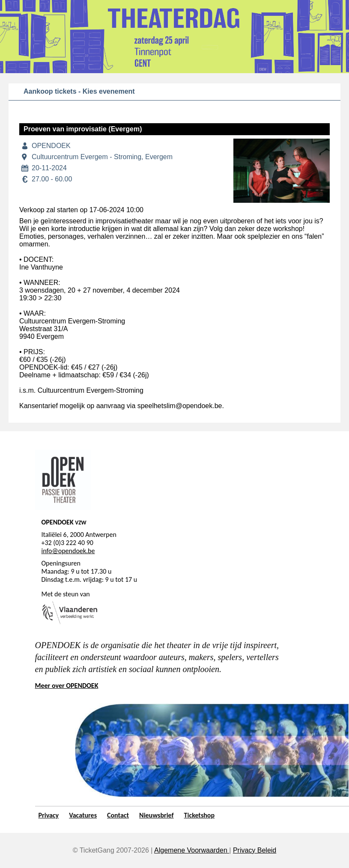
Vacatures (83, 815)
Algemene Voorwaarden (192, 850)
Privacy (49, 815)
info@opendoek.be (68, 551)
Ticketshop (199, 815)
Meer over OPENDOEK (67, 686)
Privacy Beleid (255, 850)
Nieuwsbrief (157, 815)
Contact (118, 815)
